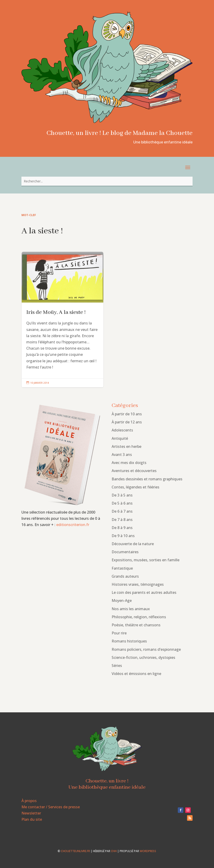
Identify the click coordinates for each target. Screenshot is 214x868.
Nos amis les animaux (131, 609)
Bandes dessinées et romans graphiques (147, 479)
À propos (29, 801)
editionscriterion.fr (73, 525)
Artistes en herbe (126, 446)
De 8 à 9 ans (122, 528)
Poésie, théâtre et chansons (136, 625)
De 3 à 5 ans (122, 495)
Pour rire (119, 633)
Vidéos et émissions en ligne (136, 674)
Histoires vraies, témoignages (138, 584)
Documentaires (125, 552)
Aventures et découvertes (134, 471)
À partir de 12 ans (127, 422)
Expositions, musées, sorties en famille (146, 560)
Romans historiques (129, 641)
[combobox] (107, 181)
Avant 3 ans (122, 455)
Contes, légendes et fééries (135, 487)
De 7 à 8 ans (122, 520)
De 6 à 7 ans (122, 511)
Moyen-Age (122, 600)
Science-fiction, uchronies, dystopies (143, 657)
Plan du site (32, 819)
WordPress (148, 851)
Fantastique (122, 568)
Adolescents (122, 430)
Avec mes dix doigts (129, 463)
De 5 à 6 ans (122, 503)
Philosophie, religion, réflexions (139, 617)
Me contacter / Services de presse (51, 807)
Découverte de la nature (133, 544)
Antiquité (120, 438)
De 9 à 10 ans (123, 536)
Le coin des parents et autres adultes (144, 592)
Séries (117, 666)
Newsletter (31, 813)
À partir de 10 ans (127, 414)
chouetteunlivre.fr (75, 851)
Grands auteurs (125, 576)
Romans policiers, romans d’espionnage (146, 649)
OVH (114, 851)
